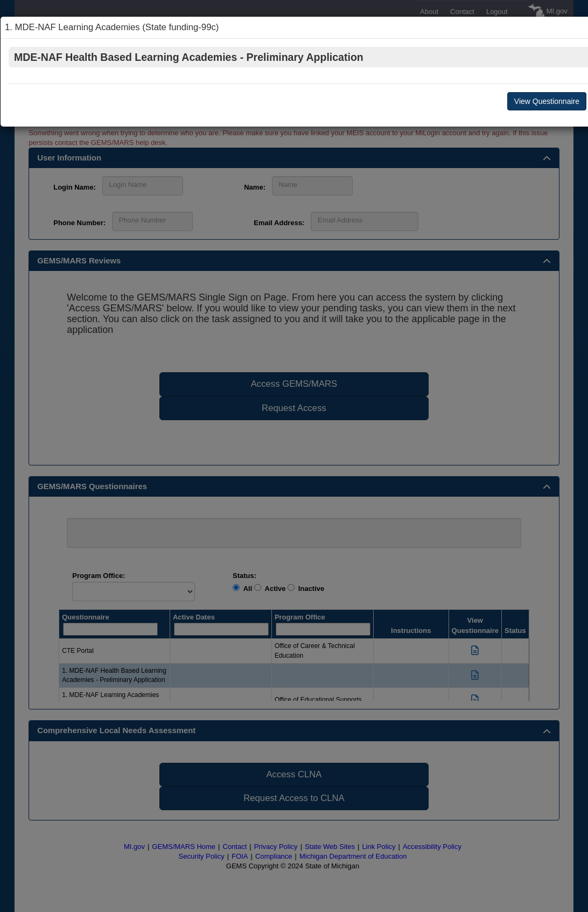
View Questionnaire (547, 101)
